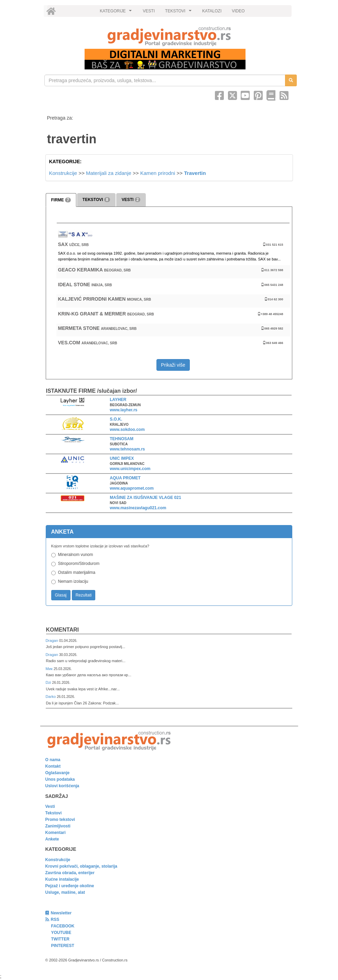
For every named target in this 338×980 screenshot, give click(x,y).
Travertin (195, 173)
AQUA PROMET (125, 478)
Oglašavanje (58, 773)
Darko (51, 697)
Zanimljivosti (58, 826)
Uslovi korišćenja (62, 786)
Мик (50, 669)
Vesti (50, 806)
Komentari (63, 630)
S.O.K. (116, 419)
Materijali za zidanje (109, 173)
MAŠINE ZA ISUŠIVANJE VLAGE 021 (145, 498)
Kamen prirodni (158, 173)
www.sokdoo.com (127, 430)
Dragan (52, 641)
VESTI (149, 11)
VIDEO (238, 11)
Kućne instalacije (62, 879)
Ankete (52, 839)
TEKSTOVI (179, 13)
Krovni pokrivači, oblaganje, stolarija (81, 866)
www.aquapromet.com (132, 488)
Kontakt (53, 766)
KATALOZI (212, 11)
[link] (169, 36)
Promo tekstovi (60, 820)
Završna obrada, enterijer (70, 873)
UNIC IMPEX (122, 458)
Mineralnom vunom (76, 555)
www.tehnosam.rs (127, 449)
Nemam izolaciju (73, 581)
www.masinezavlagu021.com (138, 508)
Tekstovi (54, 813)
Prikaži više (173, 365)
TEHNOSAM (122, 439)
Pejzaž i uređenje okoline (70, 886)
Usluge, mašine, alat (65, 892)
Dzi (49, 682)
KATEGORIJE (117, 13)
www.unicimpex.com (130, 469)
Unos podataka (60, 779)
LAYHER (118, 400)
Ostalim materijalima (77, 572)
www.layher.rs (123, 410)
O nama (53, 760)
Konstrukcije (63, 173)
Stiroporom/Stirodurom (79, 564)
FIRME (61, 200)
